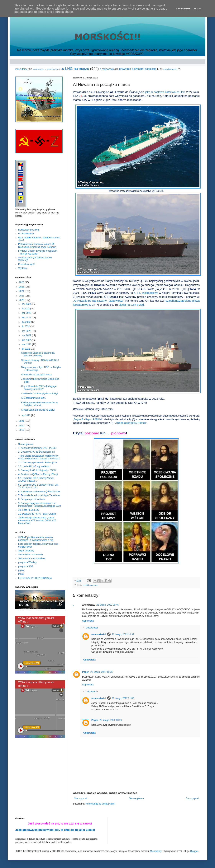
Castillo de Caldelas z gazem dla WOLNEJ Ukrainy (38, 354)
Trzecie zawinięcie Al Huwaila (131, 423)
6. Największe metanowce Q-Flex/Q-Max (39, 492)
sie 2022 (26, 322)
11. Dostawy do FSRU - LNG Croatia (37, 514)
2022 (22, 300)
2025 (22, 287)
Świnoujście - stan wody (31, 555)
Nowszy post (80, 798)
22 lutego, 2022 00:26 (111, 720)
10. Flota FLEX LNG (29, 510)
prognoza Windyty (27, 562)
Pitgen (86, 672)
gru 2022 (27, 304)
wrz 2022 (27, 318)
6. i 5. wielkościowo (146, 293)
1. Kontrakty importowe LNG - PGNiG (37, 448)
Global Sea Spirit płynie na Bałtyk (38, 410)
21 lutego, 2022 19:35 (102, 672)
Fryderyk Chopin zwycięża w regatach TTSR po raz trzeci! (38, 252)
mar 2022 (27, 344)
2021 (22, 421)
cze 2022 (27, 331)
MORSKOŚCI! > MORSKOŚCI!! (46, 69)
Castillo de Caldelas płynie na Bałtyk (40, 394)
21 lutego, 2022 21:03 (123, 698)
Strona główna (137, 798)
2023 (22, 296)
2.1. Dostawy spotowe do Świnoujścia (38, 463)
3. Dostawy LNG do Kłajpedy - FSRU (37, 470)
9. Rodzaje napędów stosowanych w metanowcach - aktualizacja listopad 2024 (40, 505)
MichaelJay (156, 851)
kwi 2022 (27, 340)
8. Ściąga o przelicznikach (32, 499)
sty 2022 (26, 415)
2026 (22, 282)
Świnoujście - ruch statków (32, 558)
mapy (21, 574)
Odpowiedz (88, 621)
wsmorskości (99, 634)
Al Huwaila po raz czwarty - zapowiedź (98, 301)
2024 (22, 291)
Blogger (194, 851)
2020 (22, 426)
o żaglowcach (107, 69)
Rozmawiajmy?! (26, 234)
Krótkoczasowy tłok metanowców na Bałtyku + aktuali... (40, 404)
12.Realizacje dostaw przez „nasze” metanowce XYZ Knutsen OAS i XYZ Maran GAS (37, 520)
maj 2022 (27, 335)
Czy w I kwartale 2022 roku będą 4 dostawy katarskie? (39, 388)
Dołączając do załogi (29, 230)
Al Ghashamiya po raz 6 (33, 398)
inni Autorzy (21, 69)
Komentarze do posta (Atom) (100, 804)
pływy (21, 570)
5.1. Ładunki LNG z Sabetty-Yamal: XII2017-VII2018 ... (36, 479)
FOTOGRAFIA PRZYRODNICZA (35, 578)
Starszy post (192, 798)
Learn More (184, 9)
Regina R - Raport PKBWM (88, 419)
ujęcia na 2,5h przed (131, 305)
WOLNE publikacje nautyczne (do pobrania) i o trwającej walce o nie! (36, 539)
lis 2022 (26, 309)
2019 (22, 430)
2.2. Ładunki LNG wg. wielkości (34, 466)
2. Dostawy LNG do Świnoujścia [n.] (37, 452)
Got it (198, 9)
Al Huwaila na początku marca (37, 375)
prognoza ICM (25, 566)
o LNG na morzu (76, 69)
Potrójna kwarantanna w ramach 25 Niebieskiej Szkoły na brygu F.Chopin (37, 245)
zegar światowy (26, 551)
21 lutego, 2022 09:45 (107, 605)
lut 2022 (26, 349)
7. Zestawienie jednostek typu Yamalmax (39, 495)
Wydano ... (24, 268)
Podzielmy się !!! (27, 264)
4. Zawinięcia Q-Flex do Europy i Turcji (38, 474)
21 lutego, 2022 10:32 (123, 634)
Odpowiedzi (92, 628)
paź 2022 (27, 313)
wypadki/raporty (170, 69)
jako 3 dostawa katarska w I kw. (165, 92)
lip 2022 (26, 326)
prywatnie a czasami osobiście (138, 69)
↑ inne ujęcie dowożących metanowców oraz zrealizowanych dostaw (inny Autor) (39, 457)
